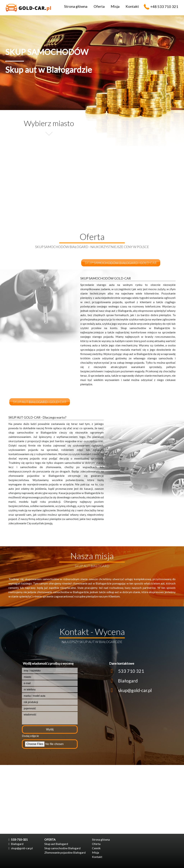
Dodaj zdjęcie (30, 736)
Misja (115, 6)
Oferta (99, 6)
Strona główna (76, 6)
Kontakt (132, 6)
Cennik (96, 848)
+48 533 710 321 (164, 6)
